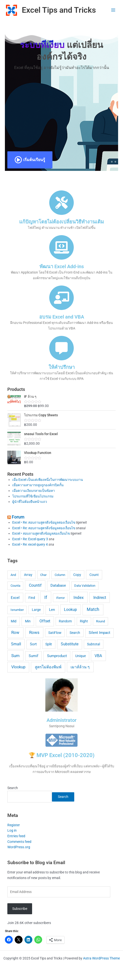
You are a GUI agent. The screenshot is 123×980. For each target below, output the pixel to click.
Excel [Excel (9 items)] (15, 598)
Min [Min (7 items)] (28, 621)
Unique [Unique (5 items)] (80, 656)
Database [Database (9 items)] (58, 585)
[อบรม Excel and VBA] (61, 298)
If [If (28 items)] (46, 597)
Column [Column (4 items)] (60, 575)
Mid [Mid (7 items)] (14, 621)
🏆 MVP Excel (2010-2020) (62, 755)
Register (14, 825)
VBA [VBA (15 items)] (98, 656)
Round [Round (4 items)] (100, 621)
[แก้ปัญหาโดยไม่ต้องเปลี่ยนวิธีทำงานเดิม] (61, 203)
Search (13, 788)
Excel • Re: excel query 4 (30, 544)
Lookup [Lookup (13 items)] (70, 610)
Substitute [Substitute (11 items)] (70, 644)
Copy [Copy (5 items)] (77, 575)
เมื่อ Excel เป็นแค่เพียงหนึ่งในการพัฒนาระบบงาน (48, 480)
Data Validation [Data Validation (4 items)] (85, 586)
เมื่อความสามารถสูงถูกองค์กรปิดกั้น (38, 485)
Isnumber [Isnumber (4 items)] (17, 610)
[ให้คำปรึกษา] (61, 348)
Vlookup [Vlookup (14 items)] (18, 667)
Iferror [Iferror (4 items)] (60, 598)
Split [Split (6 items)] (49, 644)
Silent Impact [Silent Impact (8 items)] (99, 633)
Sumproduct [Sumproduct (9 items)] (57, 656)
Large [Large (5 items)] (36, 610)
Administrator (61, 720)
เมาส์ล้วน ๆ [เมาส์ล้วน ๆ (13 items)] (80, 667)
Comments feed (19, 842)
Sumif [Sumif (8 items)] (33, 656)
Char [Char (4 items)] (43, 575)
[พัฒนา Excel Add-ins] (61, 247)
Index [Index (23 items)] (79, 597)
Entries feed (16, 836)
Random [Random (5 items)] (65, 621)
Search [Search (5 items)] (75, 633)
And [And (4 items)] (13, 575)
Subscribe (20, 909)
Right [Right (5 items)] (84, 621)
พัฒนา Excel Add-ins (62, 266)
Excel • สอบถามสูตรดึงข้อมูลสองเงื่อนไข (41, 533)
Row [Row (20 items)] (15, 632)
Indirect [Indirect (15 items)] (100, 598)
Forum (18, 517)
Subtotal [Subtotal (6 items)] (93, 644)
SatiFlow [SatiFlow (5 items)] (55, 633)
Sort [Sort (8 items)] (33, 644)
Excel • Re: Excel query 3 (30, 539)
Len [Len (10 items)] (52, 610)
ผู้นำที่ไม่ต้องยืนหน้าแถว (30, 502)
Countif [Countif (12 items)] (35, 585)
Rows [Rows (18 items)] (34, 632)
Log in (12, 830)
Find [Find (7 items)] (32, 598)
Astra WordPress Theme (101, 958)
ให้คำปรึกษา (62, 367)
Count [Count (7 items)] (94, 575)
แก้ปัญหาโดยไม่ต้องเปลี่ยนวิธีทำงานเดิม (61, 222)
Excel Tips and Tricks (59, 10)
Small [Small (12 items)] (16, 644)
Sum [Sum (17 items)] (15, 656)
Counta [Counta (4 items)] (15, 586)
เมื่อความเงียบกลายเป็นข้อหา (34, 491)
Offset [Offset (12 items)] (45, 621)
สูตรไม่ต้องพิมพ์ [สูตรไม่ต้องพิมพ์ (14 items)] (48, 667)
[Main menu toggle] (113, 10)
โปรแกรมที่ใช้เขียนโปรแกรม (33, 496)
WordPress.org (19, 847)
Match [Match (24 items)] (93, 609)
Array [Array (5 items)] (28, 575)
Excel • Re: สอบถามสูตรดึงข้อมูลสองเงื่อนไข (44, 522)
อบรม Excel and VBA (62, 317)
